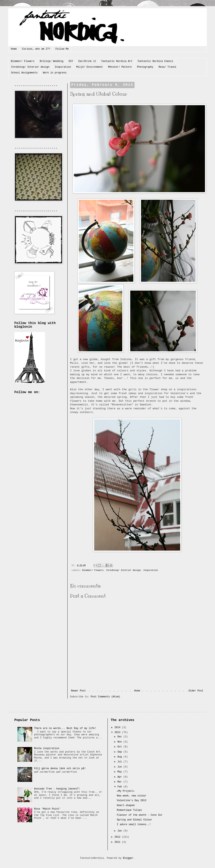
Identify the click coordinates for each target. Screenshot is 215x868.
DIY (71, 61)
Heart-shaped (126, 805)
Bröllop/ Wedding (51, 61)
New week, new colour (131, 796)
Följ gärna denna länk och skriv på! (60, 769)
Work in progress (55, 73)
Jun (120, 767)
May (120, 772)
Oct (120, 747)
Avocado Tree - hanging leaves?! (57, 789)
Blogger (128, 858)
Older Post (196, 691)
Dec (120, 737)
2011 (118, 842)
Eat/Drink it (87, 61)
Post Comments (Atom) (105, 697)
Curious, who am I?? (36, 49)
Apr (120, 777)
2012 (118, 837)
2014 (118, 728)
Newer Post (78, 691)
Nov (120, 742)
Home (14, 49)
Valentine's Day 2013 (131, 801)
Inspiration (63, 67)
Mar (120, 782)
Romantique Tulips (129, 810)
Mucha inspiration (47, 748)
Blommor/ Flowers (23, 61)
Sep (120, 752)
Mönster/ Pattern (120, 67)
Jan (120, 831)
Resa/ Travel (167, 67)
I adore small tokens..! (134, 825)
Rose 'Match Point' (48, 809)
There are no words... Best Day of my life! (65, 728)
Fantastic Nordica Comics (156, 61)
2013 (118, 732)
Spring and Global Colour (134, 820)
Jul (120, 762)
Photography (145, 67)
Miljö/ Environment (89, 67)
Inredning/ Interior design (30, 67)
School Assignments (24, 73)
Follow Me (62, 49)
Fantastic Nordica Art (117, 61)
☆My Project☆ (126, 791)
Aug (120, 757)
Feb (120, 787)
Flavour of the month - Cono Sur (140, 815)
